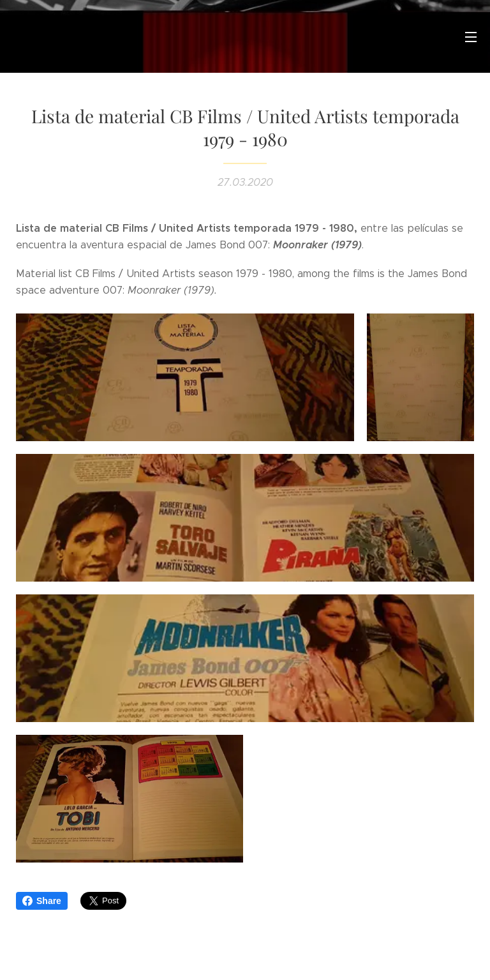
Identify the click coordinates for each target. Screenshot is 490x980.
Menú (471, 37)
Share (42, 901)
